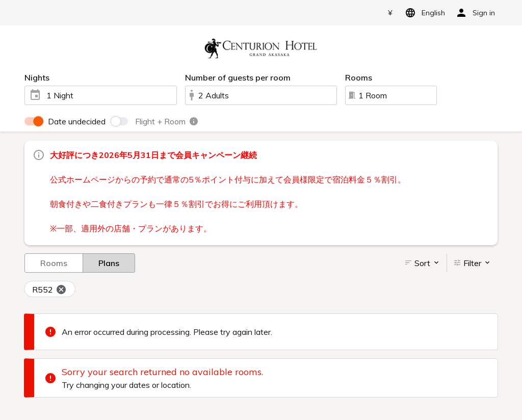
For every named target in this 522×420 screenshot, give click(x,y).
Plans (109, 262)
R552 (49, 290)
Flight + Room (167, 121)
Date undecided (77, 121)
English (423, 13)
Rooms (54, 262)
